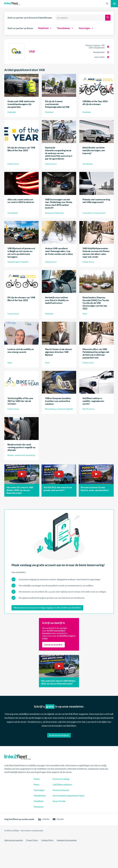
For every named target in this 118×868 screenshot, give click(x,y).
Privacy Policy (32, 840)
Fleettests (39, 807)
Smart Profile (59, 801)
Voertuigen (79, 28)
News (37, 785)
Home (37, 779)
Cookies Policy (47, 840)
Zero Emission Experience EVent (68, 796)
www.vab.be (99, 57)
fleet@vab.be (99, 52)
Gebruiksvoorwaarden (14, 840)
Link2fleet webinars (62, 785)
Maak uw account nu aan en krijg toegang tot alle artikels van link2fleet (47, 608)
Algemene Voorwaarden (67, 840)
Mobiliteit (43, 28)
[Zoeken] (108, 18)
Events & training (61, 779)
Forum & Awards (61, 790)
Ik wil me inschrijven (59, 735)
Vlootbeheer (61, 28)
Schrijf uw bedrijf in (53, 645)
